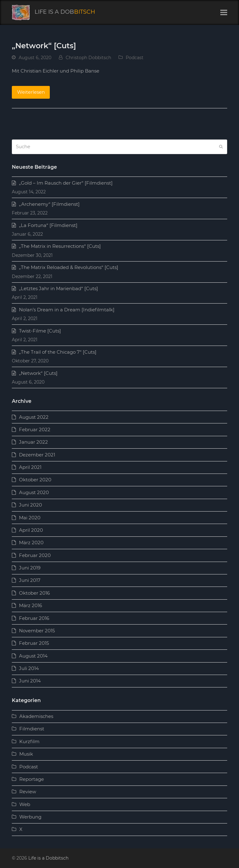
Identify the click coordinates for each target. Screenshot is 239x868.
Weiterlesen (31, 92)
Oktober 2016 (34, 593)
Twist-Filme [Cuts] (40, 331)
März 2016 (30, 605)
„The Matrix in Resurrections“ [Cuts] (60, 246)
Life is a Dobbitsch (48, 858)
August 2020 (34, 492)
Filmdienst (32, 729)
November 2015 (37, 631)
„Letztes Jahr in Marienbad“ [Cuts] (59, 288)
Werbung (30, 817)
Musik (26, 754)
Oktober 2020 (35, 480)
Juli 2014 (29, 668)
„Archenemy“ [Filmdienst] (49, 204)
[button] (224, 13)
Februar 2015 (34, 643)
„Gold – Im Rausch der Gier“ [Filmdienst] (66, 183)
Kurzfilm (29, 741)
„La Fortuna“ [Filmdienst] (48, 225)
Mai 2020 (30, 518)
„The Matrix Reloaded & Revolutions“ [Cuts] (69, 267)
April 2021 (30, 467)
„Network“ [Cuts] (44, 46)
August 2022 (34, 417)
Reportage (32, 779)
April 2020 (31, 530)
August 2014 (33, 656)
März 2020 (31, 542)
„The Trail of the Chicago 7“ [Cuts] (58, 352)
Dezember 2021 (37, 455)
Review (28, 792)
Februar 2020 (35, 555)
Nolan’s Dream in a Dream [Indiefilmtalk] (67, 310)
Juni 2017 (30, 580)
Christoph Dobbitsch (88, 58)
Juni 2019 (30, 568)
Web (25, 804)
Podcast (135, 58)
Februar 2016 (34, 618)
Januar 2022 (33, 442)
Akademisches (36, 716)
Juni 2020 (30, 505)
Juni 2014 (30, 681)
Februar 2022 (35, 429)
